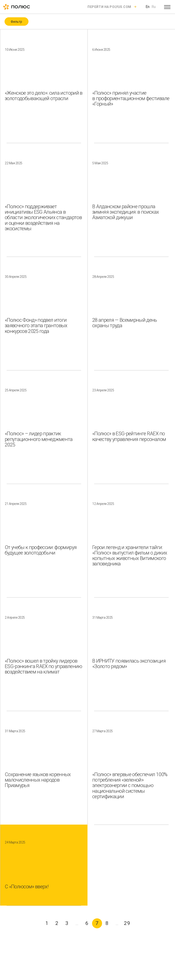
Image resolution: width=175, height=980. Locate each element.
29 (127, 923)
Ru (154, 7)
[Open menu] (167, 7)
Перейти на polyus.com (109, 7)
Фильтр (16, 22)
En (148, 7)
